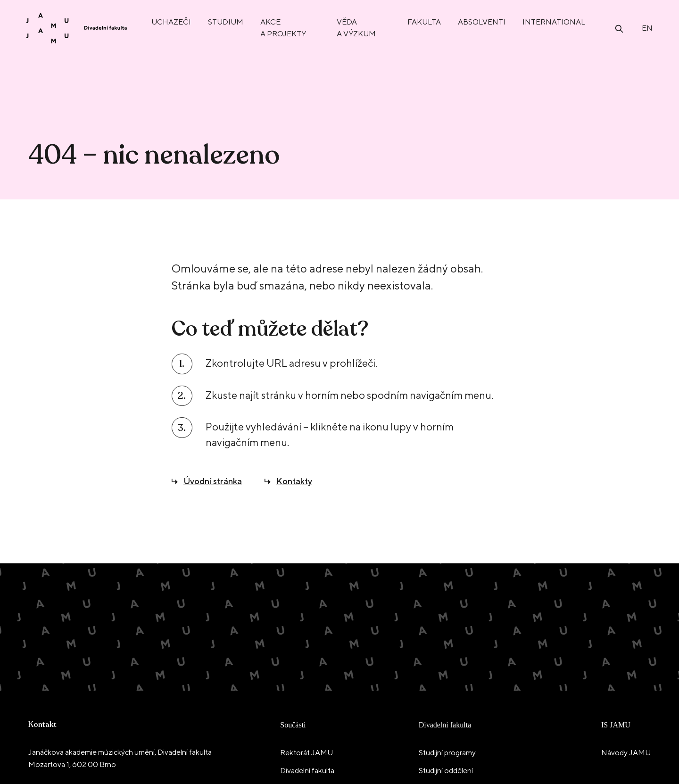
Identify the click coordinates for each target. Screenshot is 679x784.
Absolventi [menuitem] (482, 22)
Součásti (293, 725)
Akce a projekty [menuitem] (283, 28)
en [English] (647, 28)
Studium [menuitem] (226, 22)
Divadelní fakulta (445, 725)
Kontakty (294, 481)
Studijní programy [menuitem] (447, 753)
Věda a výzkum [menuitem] (356, 28)
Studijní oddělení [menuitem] (446, 771)
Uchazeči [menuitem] (171, 22)
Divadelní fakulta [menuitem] (307, 771)
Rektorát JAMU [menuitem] (306, 753)
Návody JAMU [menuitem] (626, 753)
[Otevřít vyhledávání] (619, 28)
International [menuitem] (554, 22)
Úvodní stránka (213, 481)
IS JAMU (616, 725)
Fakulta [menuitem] (424, 22)
